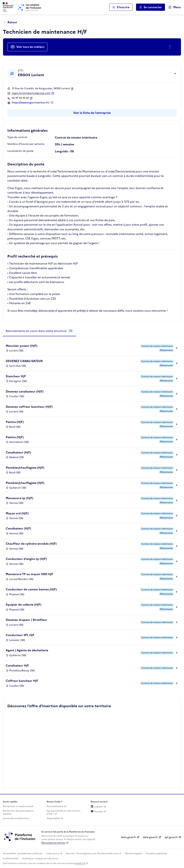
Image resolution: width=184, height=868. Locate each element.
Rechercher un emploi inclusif (18, 806)
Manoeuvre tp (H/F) (19, 498)
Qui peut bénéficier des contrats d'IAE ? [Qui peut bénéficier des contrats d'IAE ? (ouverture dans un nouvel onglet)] (64, 812)
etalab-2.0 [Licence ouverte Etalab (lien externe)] (80, 863)
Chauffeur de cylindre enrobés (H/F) (31, 544)
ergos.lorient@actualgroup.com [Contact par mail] (31, 93)
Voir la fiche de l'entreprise (92, 113)
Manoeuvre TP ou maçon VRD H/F (29, 574)
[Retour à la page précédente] (12, 22)
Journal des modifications (16, 818)
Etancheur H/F (16, 376)
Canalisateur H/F (17, 665)
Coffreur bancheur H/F (22, 681)
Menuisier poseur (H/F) (22, 346)
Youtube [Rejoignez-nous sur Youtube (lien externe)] (97, 812)
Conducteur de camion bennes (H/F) (31, 589)
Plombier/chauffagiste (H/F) (25, 468)
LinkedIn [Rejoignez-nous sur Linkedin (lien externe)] (97, 807)
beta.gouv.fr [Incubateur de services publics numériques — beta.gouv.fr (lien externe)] (129, 837)
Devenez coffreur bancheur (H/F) (29, 407)
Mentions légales (133, 853)
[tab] (40, 331)
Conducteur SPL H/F (20, 635)
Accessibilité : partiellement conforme (23, 853)
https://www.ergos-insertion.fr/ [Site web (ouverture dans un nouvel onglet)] (31, 103)
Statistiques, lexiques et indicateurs (40, 859)
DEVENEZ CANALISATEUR (24, 361)
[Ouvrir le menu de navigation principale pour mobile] (173, 7)
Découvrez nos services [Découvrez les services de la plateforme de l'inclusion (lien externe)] (53, 843)
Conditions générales (156, 853)
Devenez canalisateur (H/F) (25, 391)
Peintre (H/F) (15, 422)
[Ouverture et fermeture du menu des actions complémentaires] (171, 47)
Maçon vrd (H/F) (17, 513)
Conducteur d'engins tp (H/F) (26, 559)
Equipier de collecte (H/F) (24, 605)
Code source (53, 853)
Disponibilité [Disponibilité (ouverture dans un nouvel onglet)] (53, 818)
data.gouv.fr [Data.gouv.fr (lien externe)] (150, 837)
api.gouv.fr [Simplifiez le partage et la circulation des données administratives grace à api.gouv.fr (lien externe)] (171, 837)
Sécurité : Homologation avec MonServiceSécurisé (92, 853)
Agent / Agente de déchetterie (27, 650)
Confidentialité (11, 859)
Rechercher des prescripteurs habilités (18, 812)
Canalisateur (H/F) (18, 452)
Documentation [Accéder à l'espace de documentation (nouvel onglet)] (55, 806)
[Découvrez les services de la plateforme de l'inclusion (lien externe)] (20, 836)
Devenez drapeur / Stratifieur (26, 620)
